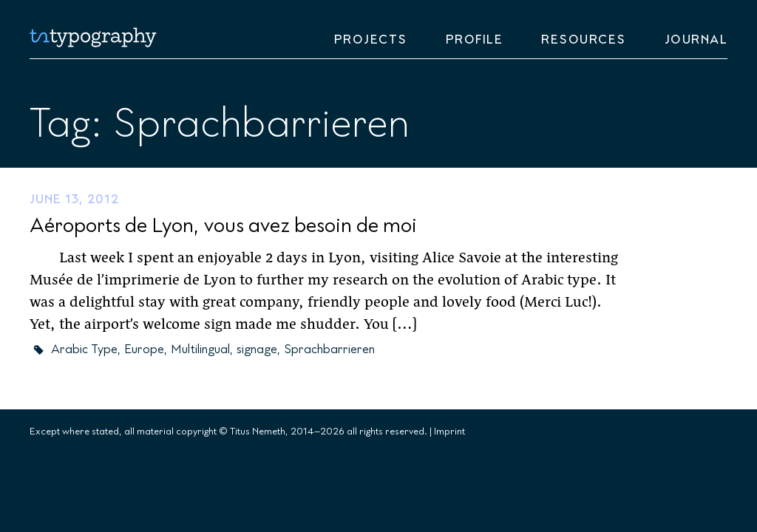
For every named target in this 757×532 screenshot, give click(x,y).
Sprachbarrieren (329, 349)
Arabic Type (84, 349)
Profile (475, 40)
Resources (584, 40)
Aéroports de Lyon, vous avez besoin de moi (223, 226)
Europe (144, 349)
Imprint (449, 432)
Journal (696, 40)
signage (257, 349)
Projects (371, 40)
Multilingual (200, 349)
